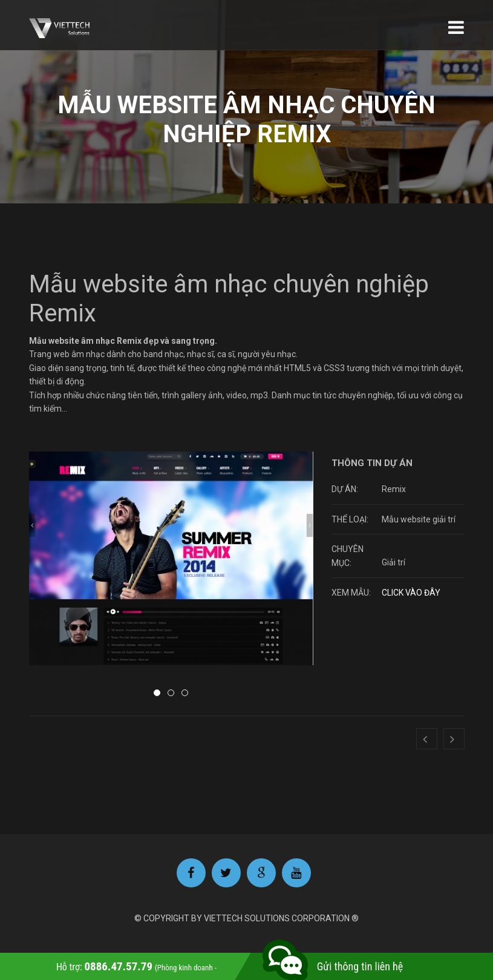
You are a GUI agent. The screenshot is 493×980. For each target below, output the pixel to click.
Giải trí (393, 563)
